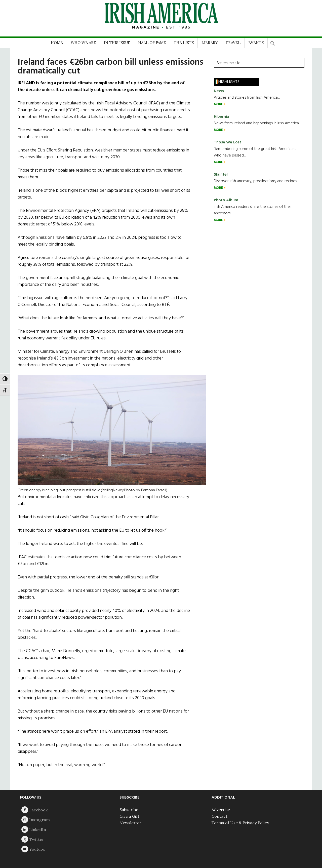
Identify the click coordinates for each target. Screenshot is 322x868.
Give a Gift (129, 816)
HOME (57, 43)
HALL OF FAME (152, 43)
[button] (273, 42)
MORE (219, 104)
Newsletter (130, 823)
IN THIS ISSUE (117, 43)
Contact (219, 816)
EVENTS (256, 43)
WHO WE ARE (83, 43)
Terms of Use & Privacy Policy (240, 823)
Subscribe (129, 810)
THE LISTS (184, 43)
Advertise (221, 810)
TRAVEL (233, 43)
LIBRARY (210, 43)
